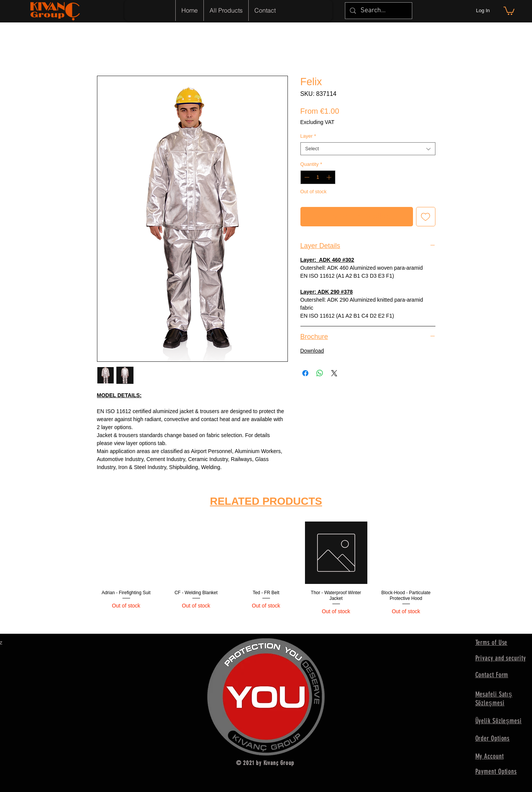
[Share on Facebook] (305, 373)
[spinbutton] (318, 177)
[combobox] (368, 149)
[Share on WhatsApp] (320, 373)
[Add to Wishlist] (426, 217)
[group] (266, 574)
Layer (308, 136)
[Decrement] (306, 177)
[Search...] (378, 11)
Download (312, 351)
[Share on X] (334, 373)
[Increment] (330, 177)
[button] (509, 10)
